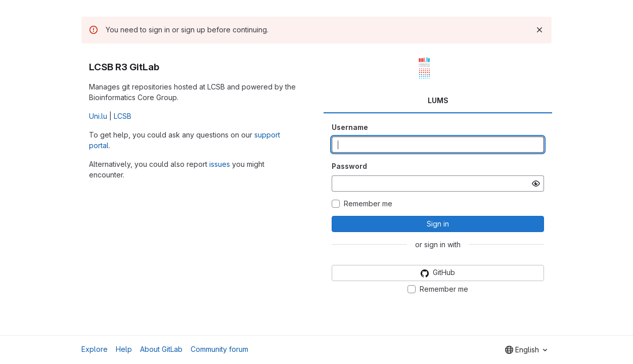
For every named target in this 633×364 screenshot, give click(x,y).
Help (124, 349)
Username (350, 127)
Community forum (219, 349)
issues (220, 164)
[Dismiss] (539, 30)
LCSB (123, 116)
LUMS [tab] (438, 100)
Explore (95, 349)
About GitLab (161, 349)
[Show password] (536, 184)
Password (349, 166)
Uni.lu (98, 116)
